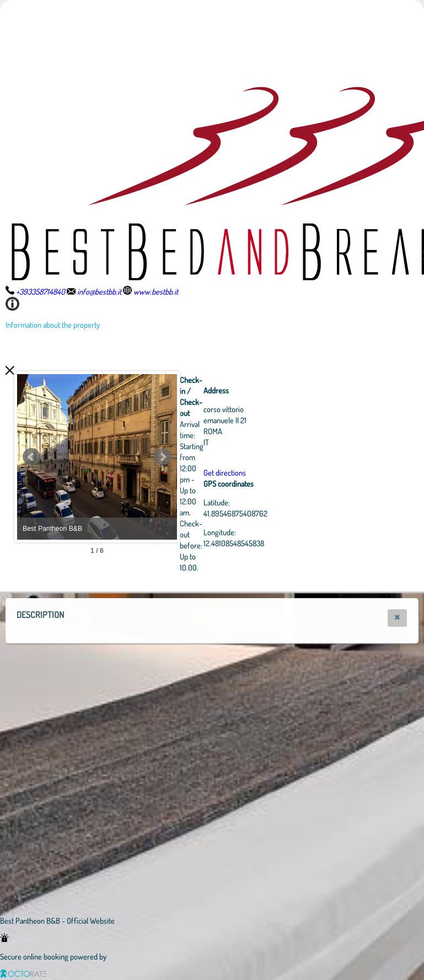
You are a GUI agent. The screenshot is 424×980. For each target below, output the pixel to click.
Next (223, 457)
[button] (397, 618)
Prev (31, 457)
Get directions (285, 472)
